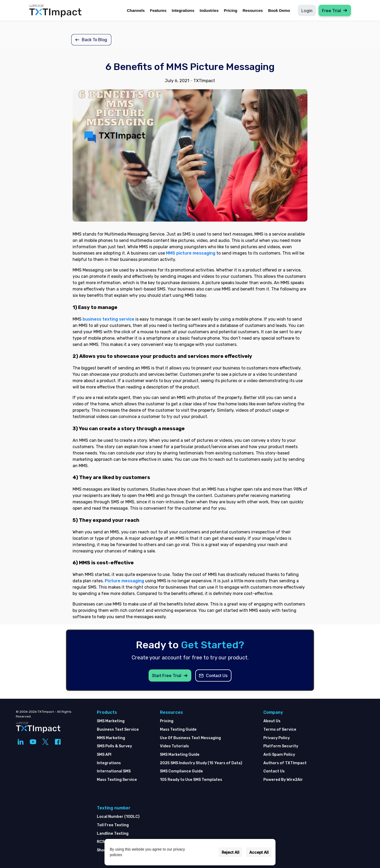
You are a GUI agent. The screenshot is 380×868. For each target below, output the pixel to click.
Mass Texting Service (117, 780)
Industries (209, 10)
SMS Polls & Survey (114, 746)
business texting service (108, 319)
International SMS (114, 771)
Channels (136, 10)
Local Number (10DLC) (118, 817)
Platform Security (281, 746)
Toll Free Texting (113, 825)
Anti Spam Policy (279, 755)
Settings (207, 852)
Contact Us (274, 771)
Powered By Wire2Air (283, 780)
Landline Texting (113, 834)
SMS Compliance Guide (181, 771)
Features (158, 10)
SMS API (104, 755)
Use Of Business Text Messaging (190, 738)
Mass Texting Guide (178, 729)
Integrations (183, 10)
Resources (253, 10)
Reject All (231, 852)
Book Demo (279, 10)
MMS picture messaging (191, 253)
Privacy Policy (277, 738)
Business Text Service (118, 729)
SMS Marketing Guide (180, 755)
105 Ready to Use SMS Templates (191, 780)
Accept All (259, 852)
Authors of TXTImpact (285, 763)
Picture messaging (124, 581)
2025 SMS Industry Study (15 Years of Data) (201, 763)
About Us (272, 721)
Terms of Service (280, 729)
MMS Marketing (111, 738)
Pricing (231, 10)
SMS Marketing (111, 721)
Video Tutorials (174, 746)
